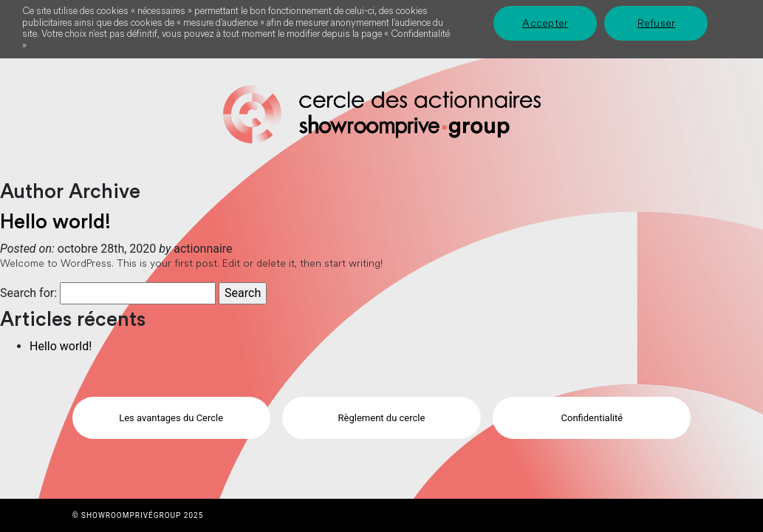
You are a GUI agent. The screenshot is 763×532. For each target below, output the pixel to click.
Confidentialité (592, 418)
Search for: (28, 293)
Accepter (545, 23)
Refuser (657, 23)
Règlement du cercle (382, 418)
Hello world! (55, 222)
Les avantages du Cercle (171, 418)
